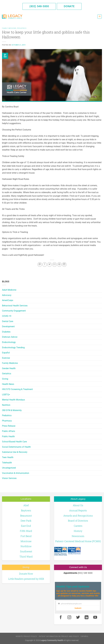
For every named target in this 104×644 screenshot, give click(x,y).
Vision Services (9, 478)
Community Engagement (14, 311)
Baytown (26, 510)
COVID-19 (7, 316)
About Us (78, 505)
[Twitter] (49, 265)
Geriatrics (7, 374)
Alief (26, 505)
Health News (8, 384)
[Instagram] (69, 618)
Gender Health (9, 368)
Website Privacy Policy (26, 636)
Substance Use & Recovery (15, 452)
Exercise (6, 358)
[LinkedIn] (64, 265)
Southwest (26, 551)
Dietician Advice (10, 337)
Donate (69, 6)
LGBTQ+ (6, 395)
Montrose (26, 541)
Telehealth (7, 463)
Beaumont (26, 516)
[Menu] (100, 17)
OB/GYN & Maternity (12, 410)
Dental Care (8, 321)
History (78, 531)
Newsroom (78, 536)
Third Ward (26, 557)
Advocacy (7, 295)
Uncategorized (9, 468)
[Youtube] (95, 618)
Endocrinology (9, 342)
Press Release (9, 426)
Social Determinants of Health (16, 447)
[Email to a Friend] (55, 265)
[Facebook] (45, 265)
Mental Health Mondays (13, 400)
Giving (5, 379)
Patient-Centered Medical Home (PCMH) (78, 541)
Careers (78, 526)
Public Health (8, 436)
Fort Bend (26, 536)
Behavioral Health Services (15, 306)
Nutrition (6, 405)
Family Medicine (10, 363)
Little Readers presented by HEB (26, 579)
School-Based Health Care (14, 442)
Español (6, 353)
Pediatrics (7, 415)
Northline (26, 546)
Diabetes (6, 332)
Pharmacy (7, 421)
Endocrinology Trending (13, 347)
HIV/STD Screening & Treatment (17, 389)
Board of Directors (78, 521)
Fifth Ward (26, 531)
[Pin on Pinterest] (59, 265)
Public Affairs (9, 431)
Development (8, 326)
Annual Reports (78, 510)
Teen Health (8, 457)
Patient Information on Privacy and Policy (59, 636)
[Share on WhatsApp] (40, 265)
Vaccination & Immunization (16, 473)
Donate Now (26, 574)
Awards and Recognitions (78, 516)
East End (26, 526)
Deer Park (26, 521)
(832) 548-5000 (39, 6)
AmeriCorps (8, 300)
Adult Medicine (9, 290)
